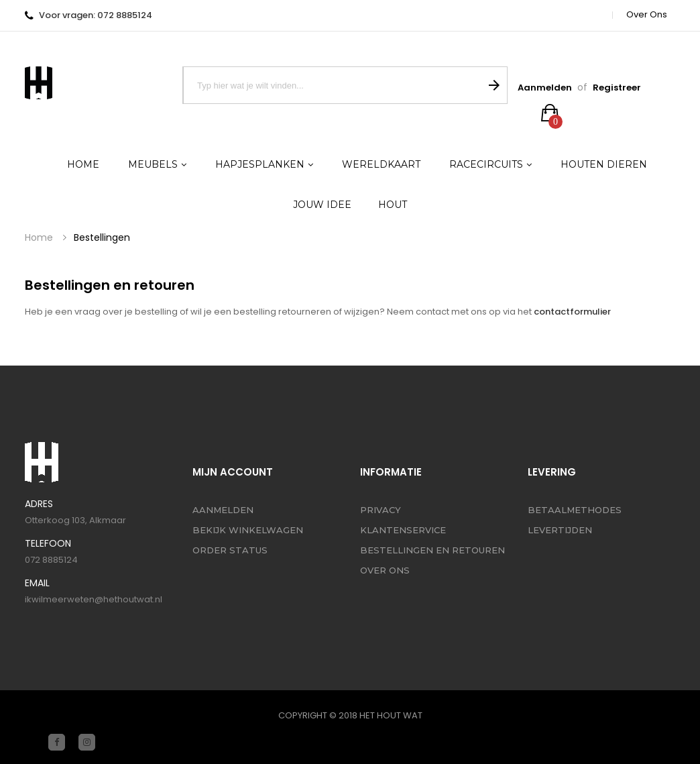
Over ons (647, 14)
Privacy (381, 510)
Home (39, 238)
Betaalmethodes (575, 510)
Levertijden (560, 530)
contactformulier (572, 312)
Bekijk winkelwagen (248, 530)
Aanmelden (545, 88)
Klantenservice (403, 530)
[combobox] (332, 85)
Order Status (230, 550)
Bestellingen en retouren (432, 550)
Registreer (617, 88)
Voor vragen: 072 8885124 (96, 15)
